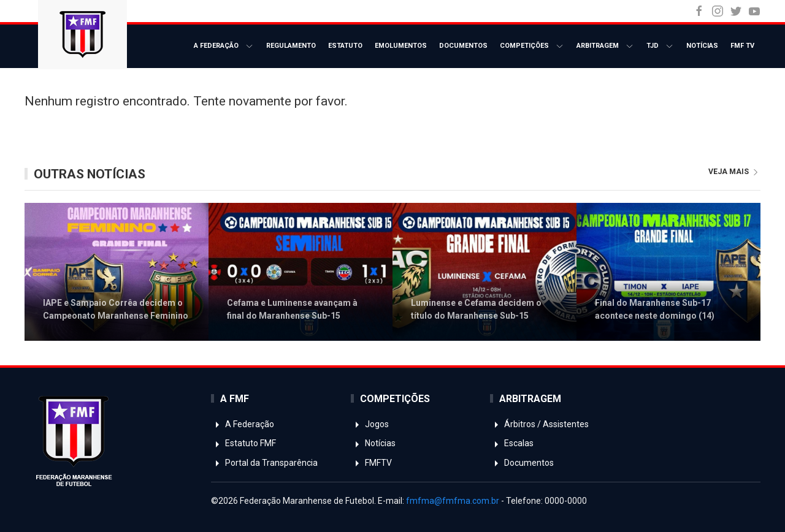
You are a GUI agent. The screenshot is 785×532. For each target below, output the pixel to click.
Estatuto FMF (243, 443)
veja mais (734, 172)
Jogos (370, 424)
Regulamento (291, 46)
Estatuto (345, 46)
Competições (532, 46)
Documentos (463, 46)
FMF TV (742, 46)
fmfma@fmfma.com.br (453, 501)
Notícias (702, 46)
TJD (660, 46)
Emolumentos (401, 46)
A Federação (224, 46)
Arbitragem (605, 46)
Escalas (512, 443)
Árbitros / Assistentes (539, 424)
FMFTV (371, 463)
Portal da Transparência (264, 463)
